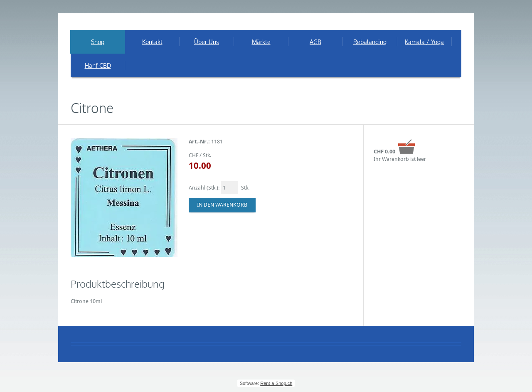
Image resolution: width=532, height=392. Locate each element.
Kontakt (152, 42)
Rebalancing (370, 42)
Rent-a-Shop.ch (276, 383)
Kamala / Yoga (424, 42)
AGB (315, 42)
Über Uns (207, 42)
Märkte (261, 42)
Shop (98, 42)
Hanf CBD (98, 65)
